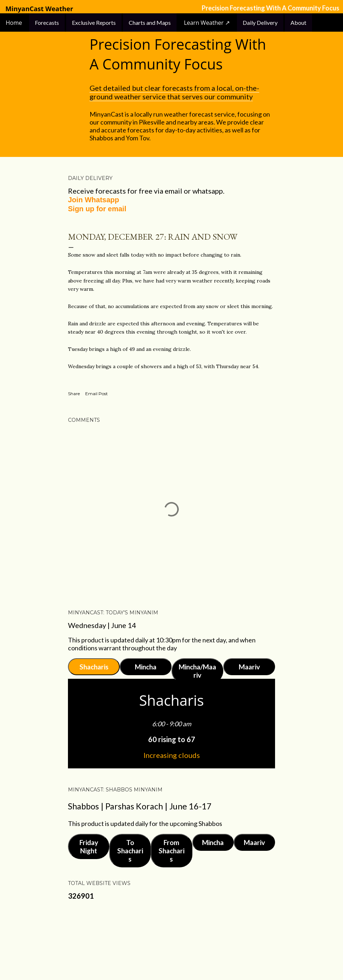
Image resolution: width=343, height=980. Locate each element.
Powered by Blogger (171, 940)
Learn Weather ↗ (207, 23)
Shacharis (94, 667)
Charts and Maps (150, 22)
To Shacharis (130, 851)
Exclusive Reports (94, 22)
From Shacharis (171, 851)
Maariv (249, 667)
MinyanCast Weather (39, 9)
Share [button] (74, 394)
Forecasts (47, 22)
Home (15, 23)
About (298, 22)
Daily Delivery (260, 22)
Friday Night (89, 846)
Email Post (97, 394)
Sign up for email (97, 209)
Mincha (146, 667)
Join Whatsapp (93, 200)
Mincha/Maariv (197, 671)
